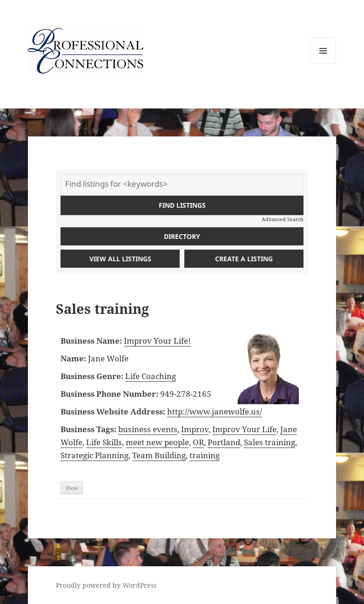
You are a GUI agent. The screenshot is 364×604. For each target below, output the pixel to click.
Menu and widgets (323, 64)
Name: (73, 358)
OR (198, 442)
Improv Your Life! (157, 341)
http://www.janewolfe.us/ (215, 411)
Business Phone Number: (109, 394)
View (72, 488)
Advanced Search (283, 219)
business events (148, 429)
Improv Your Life (244, 429)
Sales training (270, 442)
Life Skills (104, 442)
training (205, 455)
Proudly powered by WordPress (106, 585)
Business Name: (91, 341)
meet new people (157, 442)
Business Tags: (88, 429)
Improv (195, 429)
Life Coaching (151, 376)
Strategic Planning (94, 455)
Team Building (159, 455)
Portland (224, 442)
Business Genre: (92, 376)
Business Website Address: (113, 411)
